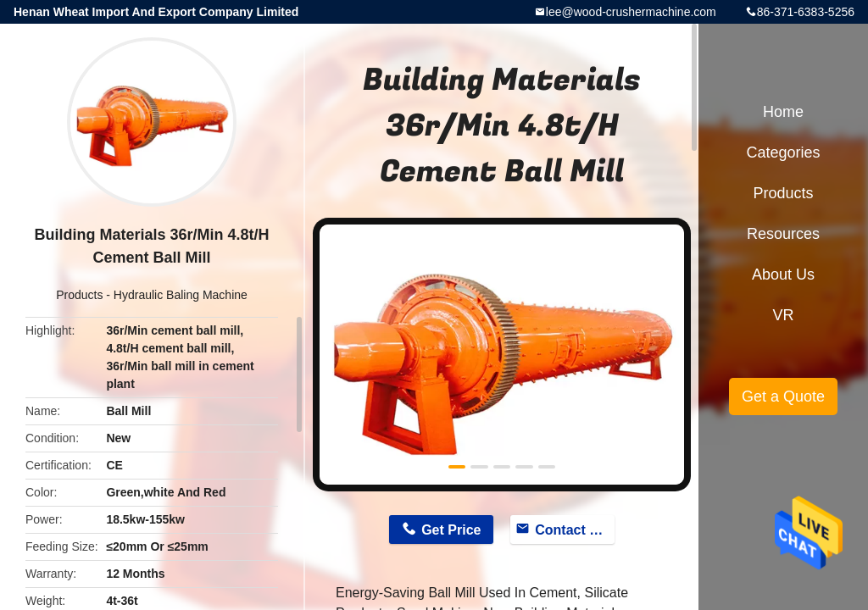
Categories (783, 152)
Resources (783, 234)
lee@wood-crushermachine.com (631, 12)
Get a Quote (783, 396)
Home (783, 112)
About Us (783, 274)
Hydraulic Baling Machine (181, 295)
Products (79, 295)
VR (783, 315)
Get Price (451, 530)
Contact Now (575, 530)
